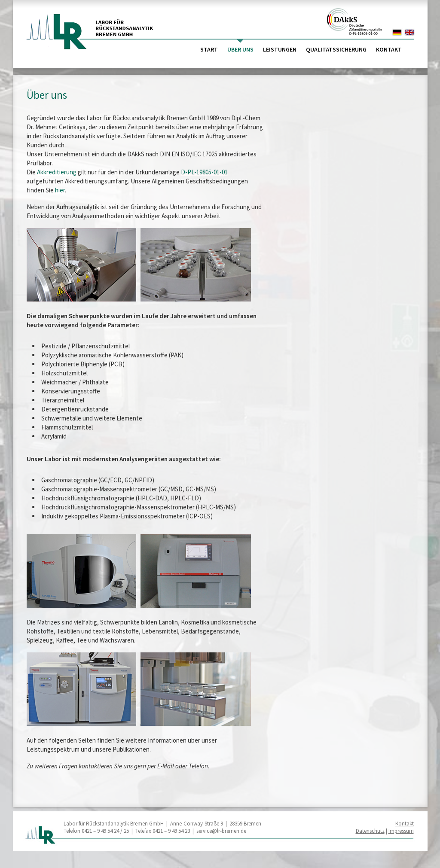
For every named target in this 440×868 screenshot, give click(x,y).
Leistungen (280, 49)
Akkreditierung (57, 172)
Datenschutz (370, 831)
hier (60, 190)
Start (209, 49)
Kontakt (389, 49)
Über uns (240, 49)
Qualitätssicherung (336, 49)
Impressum (401, 831)
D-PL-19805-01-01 (204, 172)
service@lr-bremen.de (221, 831)
